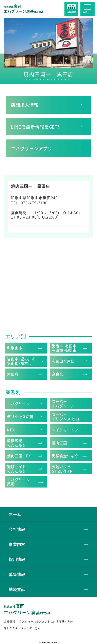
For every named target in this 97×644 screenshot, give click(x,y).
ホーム (15, 514)
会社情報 (17, 529)
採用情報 (17, 559)
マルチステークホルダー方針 (22, 628)
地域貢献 (17, 589)
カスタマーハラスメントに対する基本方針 (46, 621)
